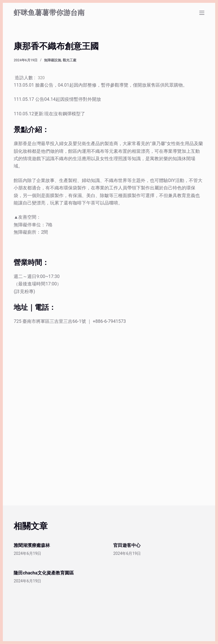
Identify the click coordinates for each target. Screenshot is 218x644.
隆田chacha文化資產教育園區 (44, 573)
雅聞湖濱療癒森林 (32, 545)
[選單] (202, 13)
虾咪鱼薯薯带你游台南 (49, 13)
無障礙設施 (53, 60)
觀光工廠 (70, 60)
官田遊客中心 (127, 545)
